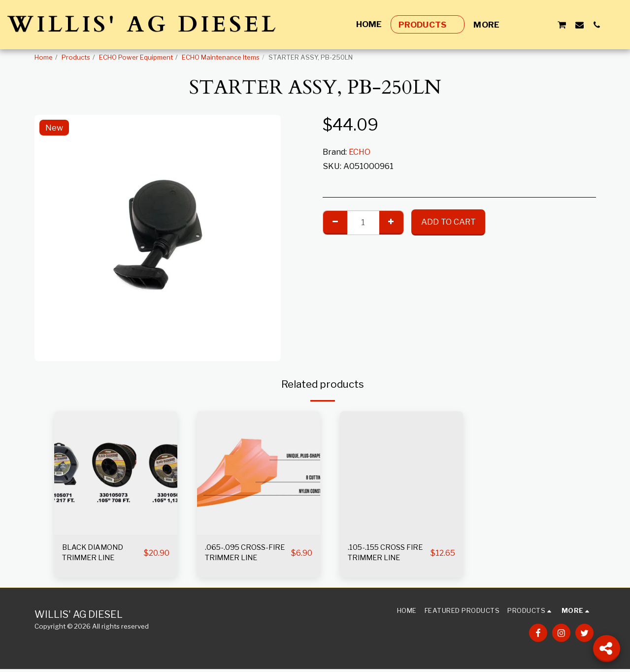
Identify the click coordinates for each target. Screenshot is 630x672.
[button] (527, 25)
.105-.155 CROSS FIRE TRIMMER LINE (387, 554)
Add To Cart (448, 222)
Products (76, 57)
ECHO (360, 152)
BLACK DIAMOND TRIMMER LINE (97, 554)
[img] (116, 473)
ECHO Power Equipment (136, 57)
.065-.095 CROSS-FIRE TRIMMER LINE (244, 554)
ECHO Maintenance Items (221, 57)
